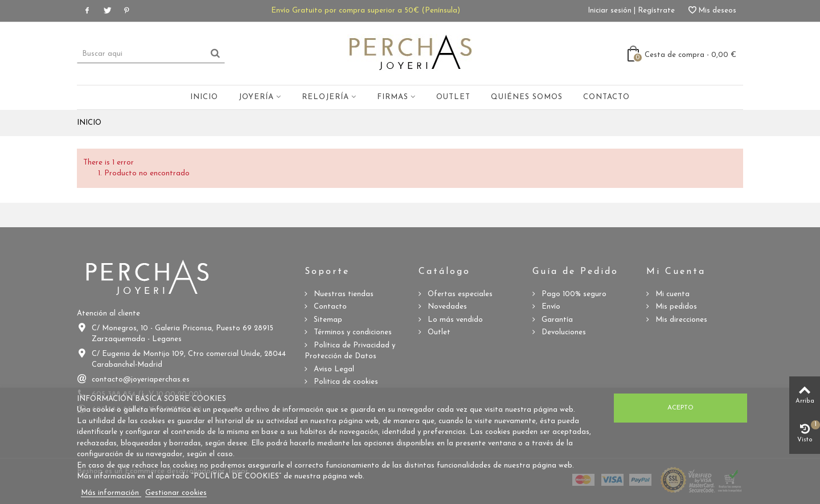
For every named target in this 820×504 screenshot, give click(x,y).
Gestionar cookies (176, 493)
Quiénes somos (527, 97)
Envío (550, 307)
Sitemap (327, 320)
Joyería (256, 97)
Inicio (204, 97)
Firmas (393, 97)
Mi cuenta (671, 294)
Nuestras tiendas (343, 294)
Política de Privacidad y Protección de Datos (350, 351)
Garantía (556, 320)
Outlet (453, 97)
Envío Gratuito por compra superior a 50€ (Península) (366, 11)
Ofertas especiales (459, 294)
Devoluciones (563, 332)
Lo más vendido (454, 320)
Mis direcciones (680, 320)
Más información (111, 493)
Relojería (325, 97)
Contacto (606, 97)
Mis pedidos (675, 307)
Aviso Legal (333, 369)
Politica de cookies (345, 382)
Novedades (446, 307)
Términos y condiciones (352, 332)
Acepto (680, 408)
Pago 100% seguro (573, 294)
